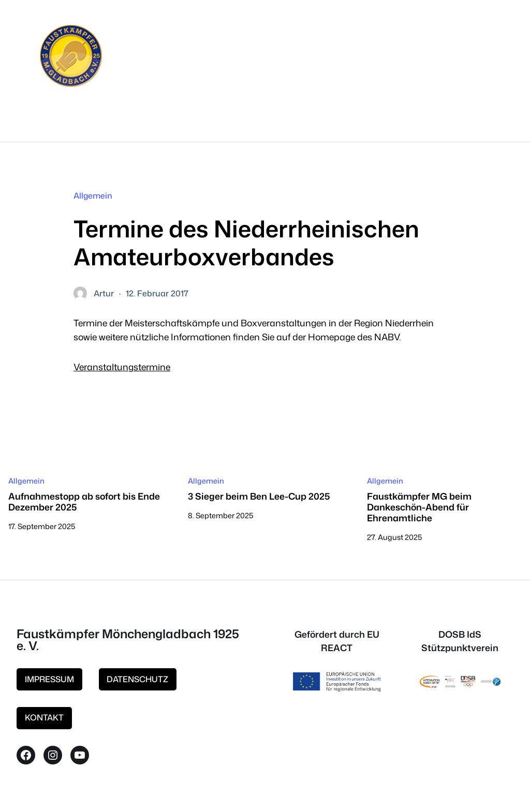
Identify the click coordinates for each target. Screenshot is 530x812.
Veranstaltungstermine (122, 367)
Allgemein (93, 196)
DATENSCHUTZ (137, 679)
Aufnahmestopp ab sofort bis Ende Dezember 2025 (84, 502)
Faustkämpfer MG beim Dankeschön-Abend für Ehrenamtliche (419, 507)
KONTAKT (44, 717)
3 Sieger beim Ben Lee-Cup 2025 (259, 496)
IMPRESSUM (49, 679)
